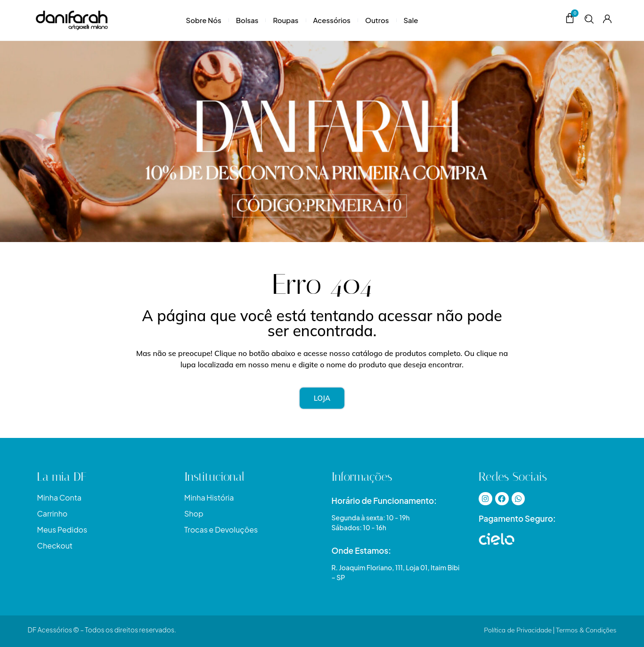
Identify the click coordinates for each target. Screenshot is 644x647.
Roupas (285, 20)
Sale (411, 20)
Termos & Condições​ (586, 630)
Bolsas (247, 20)
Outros (377, 20)
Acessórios (332, 20)
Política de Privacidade (518, 630)
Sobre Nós (204, 20)
